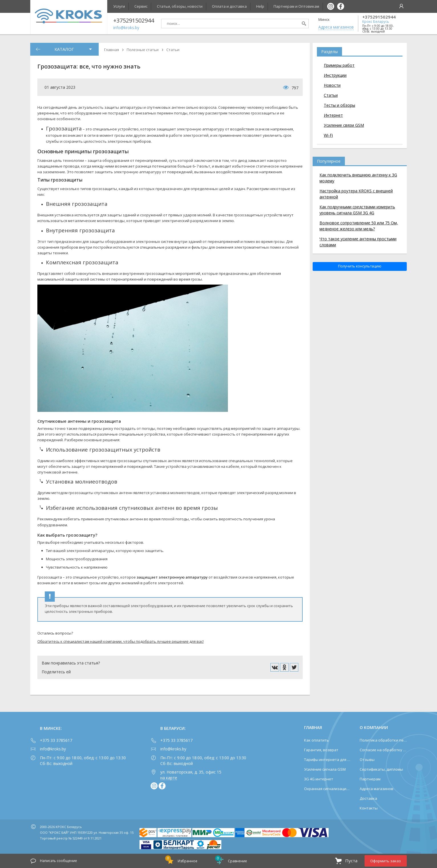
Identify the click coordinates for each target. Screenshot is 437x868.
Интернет (333, 115)
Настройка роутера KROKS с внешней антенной (356, 194)
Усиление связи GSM (344, 125)
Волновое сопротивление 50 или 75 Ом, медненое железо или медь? (359, 226)
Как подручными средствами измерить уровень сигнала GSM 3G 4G (357, 210)
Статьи (331, 95)
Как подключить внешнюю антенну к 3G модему (358, 178)
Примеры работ (339, 65)
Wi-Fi (328, 135)
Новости (332, 85)
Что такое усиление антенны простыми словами (358, 242)
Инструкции (335, 75)
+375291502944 (379, 17)
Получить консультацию (360, 266)
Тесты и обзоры (339, 105)
